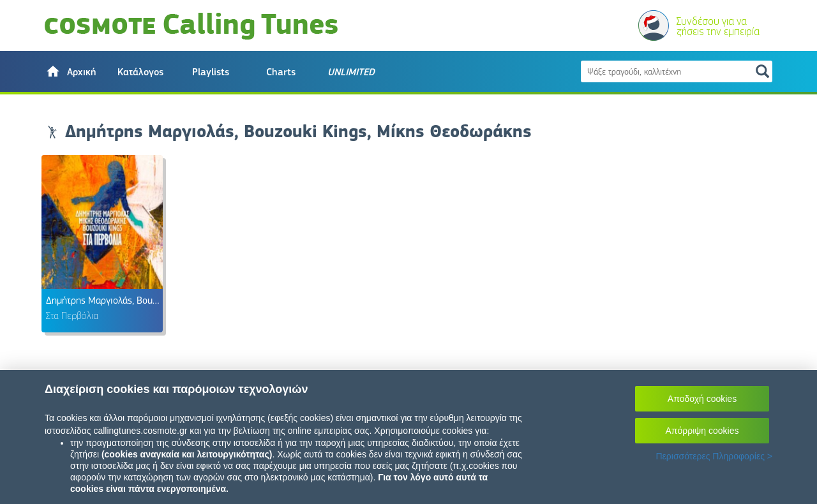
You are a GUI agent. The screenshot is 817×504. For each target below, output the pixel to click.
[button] (70, 71)
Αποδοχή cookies (702, 399)
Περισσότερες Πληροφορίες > (714, 456)
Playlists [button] (211, 72)
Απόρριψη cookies (702, 431)
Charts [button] (281, 72)
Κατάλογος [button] (140, 72)
